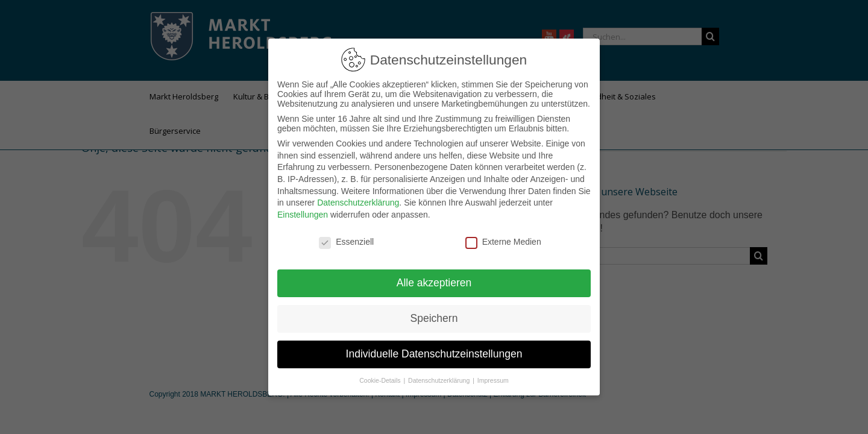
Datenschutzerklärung (358, 198)
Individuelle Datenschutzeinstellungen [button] (434, 349)
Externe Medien (503, 237)
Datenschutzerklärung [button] (440, 376)
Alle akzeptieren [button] (434, 278)
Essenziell (346, 237)
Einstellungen (303, 210)
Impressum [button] (493, 376)
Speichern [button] (434, 313)
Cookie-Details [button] (381, 376)
